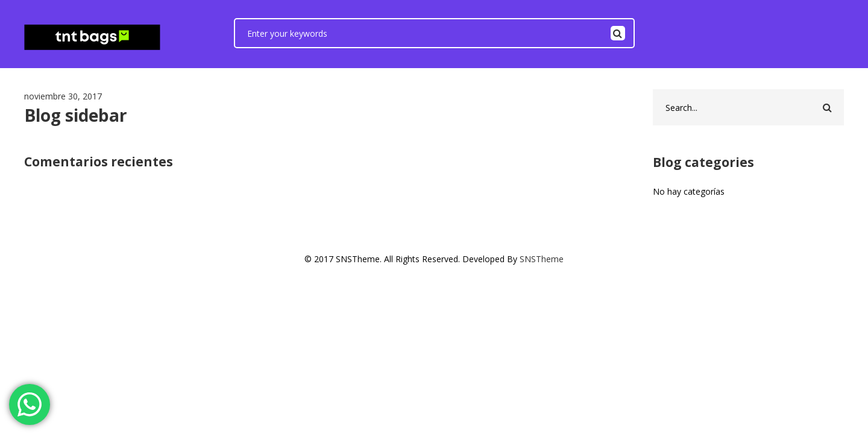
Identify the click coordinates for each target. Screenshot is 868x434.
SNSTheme (542, 259)
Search (618, 33)
